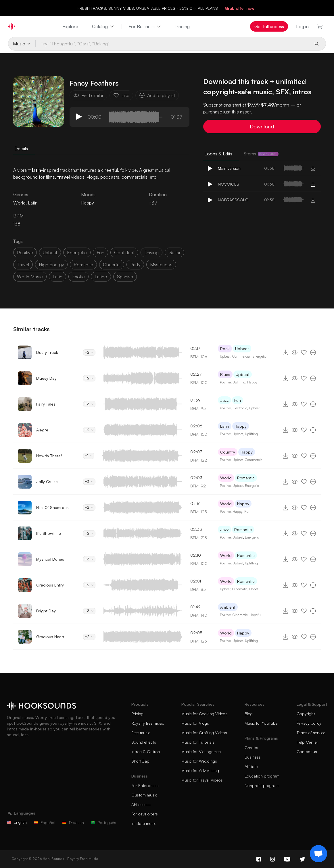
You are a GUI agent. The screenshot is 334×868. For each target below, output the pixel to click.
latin (57, 277)
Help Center (307, 742)
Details (21, 148)
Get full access (269, 26)
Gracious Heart (50, 637)
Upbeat (242, 349)
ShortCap (140, 761)
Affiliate (251, 766)
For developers (145, 814)
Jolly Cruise (47, 482)
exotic (78, 277)
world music (30, 277)
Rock (225, 349)
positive (25, 252)
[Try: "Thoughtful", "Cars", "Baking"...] (172, 44)
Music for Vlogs (195, 723)
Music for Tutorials (198, 742)
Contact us (307, 752)
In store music (144, 823)
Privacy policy (309, 723)
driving (151, 252)
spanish (125, 277)
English (17, 822)
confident (124, 252)
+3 (89, 404)
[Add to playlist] (313, 352)
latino (101, 277)
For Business (145, 26)
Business (253, 757)
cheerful (112, 265)
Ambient (228, 607)
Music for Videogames (201, 752)
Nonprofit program (262, 785)
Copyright (306, 714)
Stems (261, 154)
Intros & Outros (146, 752)
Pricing (183, 26)
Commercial (241, 356)
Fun (238, 400)
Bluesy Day (46, 378)
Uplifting (239, 382)
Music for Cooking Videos (204, 714)
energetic (77, 252)
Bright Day (46, 611)
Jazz (224, 400)
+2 (89, 352)
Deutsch (73, 822)
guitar (174, 252)
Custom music (144, 795)
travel (23, 265)
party (135, 265)
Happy (87, 203)
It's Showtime (49, 533)
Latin (225, 426)
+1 (89, 456)
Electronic (240, 408)
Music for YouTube (261, 723)
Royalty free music (148, 723)
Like (121, 95)
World (226, 478)
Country (228, 452)
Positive (225, 382)
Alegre (42, 430)
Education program (262, 776)
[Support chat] (318, 854)
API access (141, 804)
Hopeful (255, 589)
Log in (302, 26)
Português (103, 822)
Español (44, 822)
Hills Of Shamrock (52, 507)
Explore (70, 26)
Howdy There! (49, 456)
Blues (225, 374)
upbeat (50, 252)
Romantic (246, 478)
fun (100, 252)
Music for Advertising (200, 770)
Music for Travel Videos (202, 780)
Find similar (88, 95)
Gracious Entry (50, 585)
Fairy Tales (46, 404)
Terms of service (311, 733)
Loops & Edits (218, 154)
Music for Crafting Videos (204, 733)
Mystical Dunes (50, 559)
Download (262, 126)
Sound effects (144, 742)
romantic (83, 265)
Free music (141, 733)
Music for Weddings (199, 761)
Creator (252, 748)
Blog (249, 714)
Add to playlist (157, 95)
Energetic (259, 356)
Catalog (103, 26)
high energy (51, 265)
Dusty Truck (47, 352)
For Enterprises (145, 785)
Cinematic (240, 589)
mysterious (161, 265)
